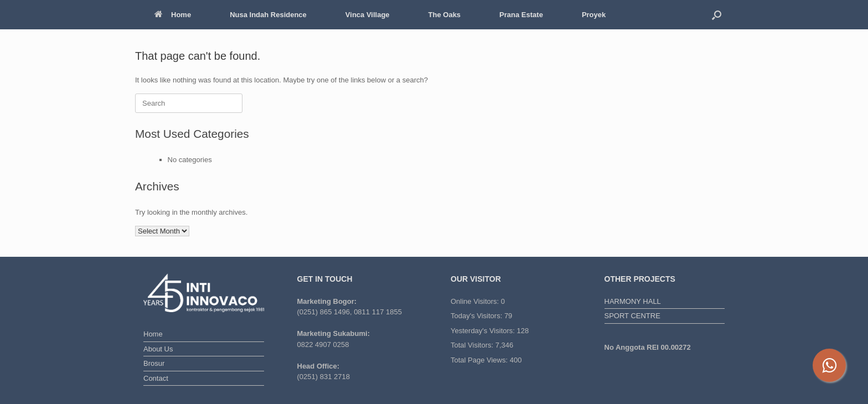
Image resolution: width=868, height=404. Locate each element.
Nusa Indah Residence (268, 15)
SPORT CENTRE (632, 316)
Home (173, 15)
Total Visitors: (473, 345)
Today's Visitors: (477, 316)
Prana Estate (521, 15)
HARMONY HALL (633, 301)
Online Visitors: (476, 301)
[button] (717, 15)
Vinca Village (368, 15)
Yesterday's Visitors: (484, 331)
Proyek (594, 15)
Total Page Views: (480, 360)
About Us (158, 349)
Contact (156, 378)
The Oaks (445, 15)
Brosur (154, 363)
